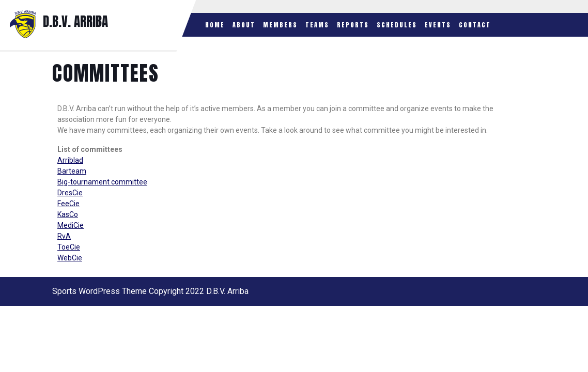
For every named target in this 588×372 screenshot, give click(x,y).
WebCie (70, 258)
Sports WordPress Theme (99, 291)
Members (280, 25)
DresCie (70, 193)
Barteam (72, 171)
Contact (475, 25)
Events (438, 25)
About (244, 25)
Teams (317, 25)
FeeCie (68, 204)
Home (215, 25)
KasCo (68, 214)
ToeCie (69, 247)
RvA (64, 236)
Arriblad (70, 160)
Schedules (397, 25)
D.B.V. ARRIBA (75, 21)
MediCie (71, 225)
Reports (353, 25)
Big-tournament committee (102, 182)
